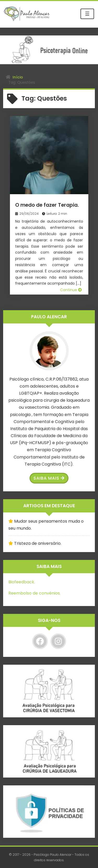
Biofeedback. (22, 582)
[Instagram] (58, 641)
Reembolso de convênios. (34, 593)
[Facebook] (40, 641)
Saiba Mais (49, 478)
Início (18, 77)
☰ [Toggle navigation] (87, 14)
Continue (71, 290)
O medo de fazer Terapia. (47, 205)
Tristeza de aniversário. (38, 543)
